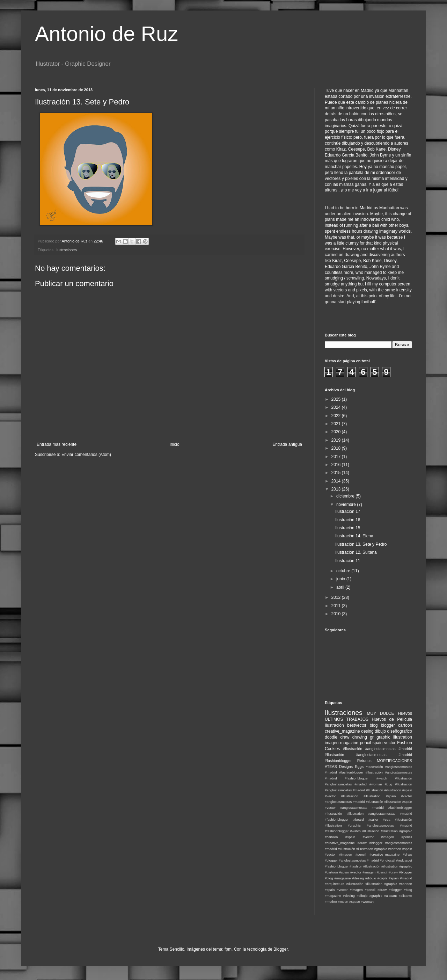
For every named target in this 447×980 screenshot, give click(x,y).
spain (378, 743)
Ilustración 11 (348, 561)
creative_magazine (342, 731)
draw (345, 737)
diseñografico (400, 731)
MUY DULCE (381, 713)
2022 (337, 416)
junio (341, 579)
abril (341, 587)
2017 (337, 457)
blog (374, 725)
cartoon (405, 725)
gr (372, 737)
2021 (337, 424)
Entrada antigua (287, 444)
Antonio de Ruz (107, 34)
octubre (344, 571)
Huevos (405, 713)
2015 (337, 473)
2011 (337, 606)
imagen (332, 743)
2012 (337, 597)
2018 (337, 448)
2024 (337, 407)
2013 (337, 489)
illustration (403, 737)
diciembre (346, 496)
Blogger (281, 949)
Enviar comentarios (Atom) (86, 455)
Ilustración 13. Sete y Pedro (361, 544)
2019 (337, 440)
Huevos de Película (392, 719)
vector (390, 743)
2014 (337, 481)
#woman (367, 902)
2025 (337, 399)
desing (367, 731)
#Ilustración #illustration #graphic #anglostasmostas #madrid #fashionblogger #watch (368, 825)
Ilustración (334, 725)
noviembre (347, 504)
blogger (388, 725)
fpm (228, 949)
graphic (383, 737)
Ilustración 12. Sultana (356, 552)
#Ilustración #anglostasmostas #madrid (378, 749)
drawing (360, 737)
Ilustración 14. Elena (354, 536)
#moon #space (349, 902)
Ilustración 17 (348, 511)
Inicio (175, 444)
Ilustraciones (66, 250)
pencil (365, 743)
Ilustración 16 (348, 520)
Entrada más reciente (57, 444)
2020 (337, 432)
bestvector (357, 725)
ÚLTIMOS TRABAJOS (347, 719)
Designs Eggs (351, 767)
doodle (331, 737)
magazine (349, 743)
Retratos (364, 761)
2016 (337, 465)
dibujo (380, 731)
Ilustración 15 (348, 528)
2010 (337, 614)
